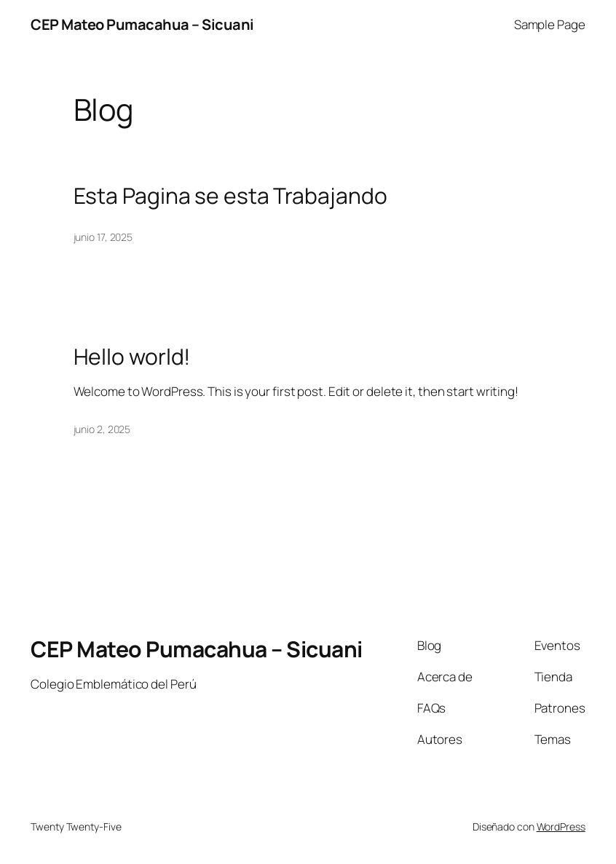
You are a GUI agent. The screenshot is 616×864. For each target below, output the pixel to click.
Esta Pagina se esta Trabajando (230, 196)
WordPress (561, 827)
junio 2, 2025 (102, 429)
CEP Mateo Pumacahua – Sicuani (142, 24)
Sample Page (550, 24)
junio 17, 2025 (103, 237)
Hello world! (132, 357)
